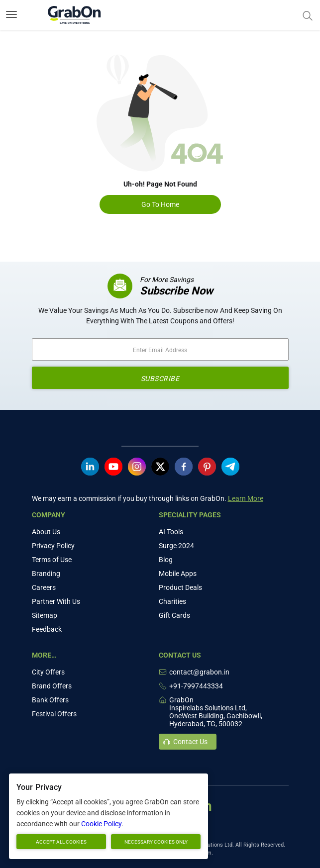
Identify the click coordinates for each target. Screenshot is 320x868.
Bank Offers (50, 700)
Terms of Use (52, 560)
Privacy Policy (53, 546)
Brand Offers (52, 686)
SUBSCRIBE (160, 379)
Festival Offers (54, 714)
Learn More (246, 498)
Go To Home (160, 204)
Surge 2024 (176, 546)
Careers (44, 587)
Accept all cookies (61, 842)
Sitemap (45, 615)
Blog (166, 560)
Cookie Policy (101, 824)
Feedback (47, 629)
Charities (172, 601)
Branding (46, 574)
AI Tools (171, 532)
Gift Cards (174, 615)
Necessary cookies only (156, 842)
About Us (46, 532)
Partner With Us (56, 601)
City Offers (48, 672)
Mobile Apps (178, 574)
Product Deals (180, 587)
